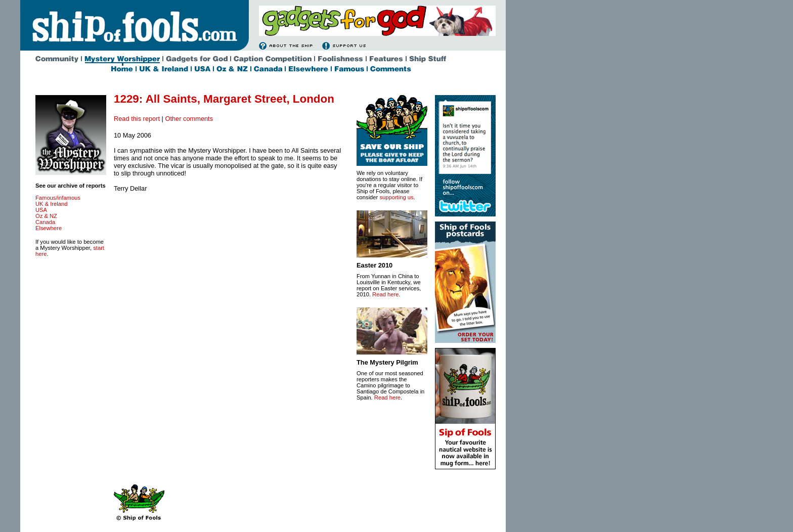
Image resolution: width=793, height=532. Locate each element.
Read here (385, 294)
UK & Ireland (51, 204)
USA (41, 210)
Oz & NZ (46, 216)
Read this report (137, 119)
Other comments (189, 119)
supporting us (396, 197)
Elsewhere (49, 228)
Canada (45, 222)
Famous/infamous (58, 198)
